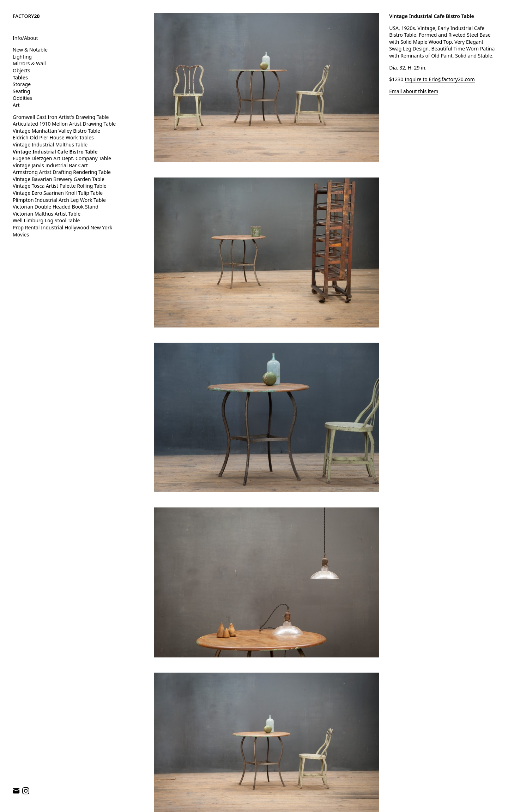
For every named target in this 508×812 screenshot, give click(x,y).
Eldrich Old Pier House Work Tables (53, 137)
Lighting (22, 57)
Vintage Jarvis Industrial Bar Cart (50, 165)
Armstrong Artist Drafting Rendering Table (62, 172)
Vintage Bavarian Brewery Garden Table (59, 179)
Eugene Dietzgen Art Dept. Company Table (62, 158)
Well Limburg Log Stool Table (46, 220)
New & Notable (30, 50)
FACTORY (26, 16)
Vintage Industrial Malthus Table (50, 145)
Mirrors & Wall (29, 63)
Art (16, 105)
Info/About (25, 38)
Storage (22, 84)
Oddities (22, 98)
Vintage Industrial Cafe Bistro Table (55, 152)
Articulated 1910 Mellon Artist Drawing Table (64, 124)
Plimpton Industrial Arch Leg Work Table (59, 200)
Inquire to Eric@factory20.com (440, 79)
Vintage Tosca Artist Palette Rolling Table (60, 186)
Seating (21, 91)
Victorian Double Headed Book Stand (56, 207)
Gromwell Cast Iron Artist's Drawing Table (61, 117)
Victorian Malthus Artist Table (47, 214)
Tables (20, 77)
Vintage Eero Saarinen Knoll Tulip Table (58, 193)
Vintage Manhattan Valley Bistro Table (56, 131)
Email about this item (414, 91)
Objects (22, 70)
